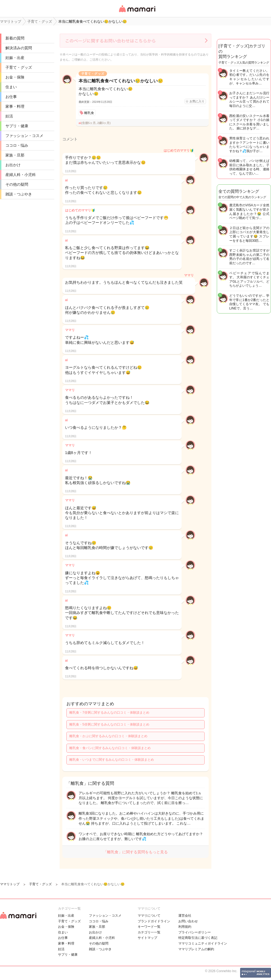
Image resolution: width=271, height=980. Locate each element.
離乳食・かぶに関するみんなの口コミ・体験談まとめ (108, 736)
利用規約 (185, 927)
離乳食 (89, 113)
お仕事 (11, 97)
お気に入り (197, 101)
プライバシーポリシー (195, 932)
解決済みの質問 (19, 48)
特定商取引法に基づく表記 (198, 938)
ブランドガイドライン (154, 921)
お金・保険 (15, 77)
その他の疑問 (17, 184)
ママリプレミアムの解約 (196, 949)
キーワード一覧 (149, 927)
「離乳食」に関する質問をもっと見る (135, 852)
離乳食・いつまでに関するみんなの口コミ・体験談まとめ (112, 760)
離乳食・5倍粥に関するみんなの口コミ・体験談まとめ (109, 724)
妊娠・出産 (15, 58)
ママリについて (149, 916)
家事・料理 (15, 106)
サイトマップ (147, 938)
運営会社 (185, 916)
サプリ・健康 (17, 126)
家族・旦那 (15, 155)
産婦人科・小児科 (21, 175)
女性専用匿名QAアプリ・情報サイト (137, 13)
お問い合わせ (188, 921)
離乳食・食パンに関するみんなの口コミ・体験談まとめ (110, 748)
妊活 (9, 116)
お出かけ (13, 165)
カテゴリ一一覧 (149, 932)
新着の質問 (15, 38)
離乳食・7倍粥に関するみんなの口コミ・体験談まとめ (109, 713)
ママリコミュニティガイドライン (203, 943)
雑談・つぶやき (19, 194)
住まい (11, 87)
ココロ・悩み (17, 145)
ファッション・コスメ (24, 136)
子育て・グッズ (19, 67)
